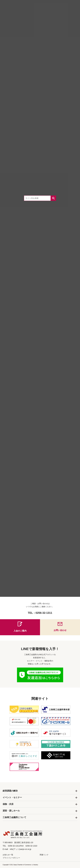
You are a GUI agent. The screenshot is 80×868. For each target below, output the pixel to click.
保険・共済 (8, 804)
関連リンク (44, 855)
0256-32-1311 (44, 613)
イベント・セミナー (12, 797)
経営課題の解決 (10, 791)
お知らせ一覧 (8, 855)
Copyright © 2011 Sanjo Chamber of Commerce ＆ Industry (20, 865)
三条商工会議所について (14, 817)
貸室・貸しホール (11, 811)
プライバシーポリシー (11, 858)
